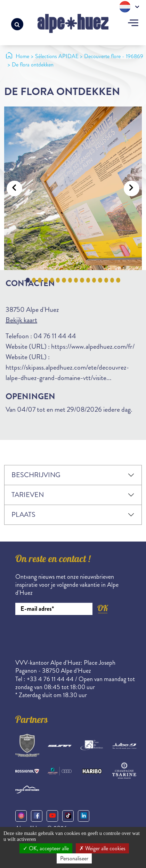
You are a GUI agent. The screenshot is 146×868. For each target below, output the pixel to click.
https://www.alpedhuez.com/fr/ (93, 346)
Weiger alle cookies (102, 848)
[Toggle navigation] (133, 24)
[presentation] (68, 634)
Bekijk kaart (21, 320)
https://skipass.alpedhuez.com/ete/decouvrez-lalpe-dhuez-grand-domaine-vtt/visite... (67, 373)
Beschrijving (36, 475)
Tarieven (28, 495)
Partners (32, 721)
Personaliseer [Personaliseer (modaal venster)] (74, 858)
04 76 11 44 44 (55, 336)
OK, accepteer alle (46, 848)
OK (103, 608)
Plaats (23, 515)
